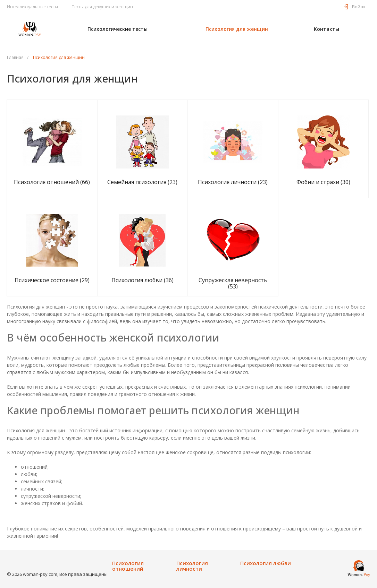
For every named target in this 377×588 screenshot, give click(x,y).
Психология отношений (128, 566)
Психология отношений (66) (52, 182)
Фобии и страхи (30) (323, 182)
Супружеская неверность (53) (233, 283)
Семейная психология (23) (142, 182)
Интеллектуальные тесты (32, 7)
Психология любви (266, 563)
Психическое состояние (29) (52, 280)
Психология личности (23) (233, 182)
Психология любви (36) (143, 280)
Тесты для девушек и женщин (102, 7)
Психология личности (192, 566)
